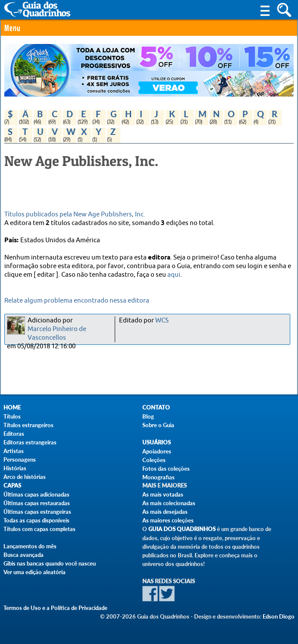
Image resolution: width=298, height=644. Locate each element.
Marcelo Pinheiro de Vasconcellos (57, 333)
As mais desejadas (165, 512)
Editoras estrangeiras (30, 442)
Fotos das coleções (166, 469)
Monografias (158, 477)
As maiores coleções (168, 520)
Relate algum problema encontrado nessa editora (77, 301)
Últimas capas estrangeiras (37, 512)
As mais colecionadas (169, 503)
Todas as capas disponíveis (36, 520)
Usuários (157, 442)
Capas (12, 486)
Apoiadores (157, 451)
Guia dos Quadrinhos (182, 529)
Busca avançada (24, 555)
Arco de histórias (25, 477)
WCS (162, 320)
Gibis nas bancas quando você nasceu (50, 563)
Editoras (14, 434)
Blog (148, 416)
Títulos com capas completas (39, 529)
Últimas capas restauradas (37, 503)
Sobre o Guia (158, 425)
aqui (174, 275)
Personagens (20, 460)
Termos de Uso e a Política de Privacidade (55, 608)
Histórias (15, 468)
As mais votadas (163, 494)
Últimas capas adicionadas (36, 494)
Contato (156, 408)
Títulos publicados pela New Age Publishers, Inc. (75, 214)
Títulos (12, 416)
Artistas (14, 451)
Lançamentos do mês (30, 546)
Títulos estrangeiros (28, 425)
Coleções (154, 460)
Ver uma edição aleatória (35, 572)
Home (12, 408)
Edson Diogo (279, 616)
